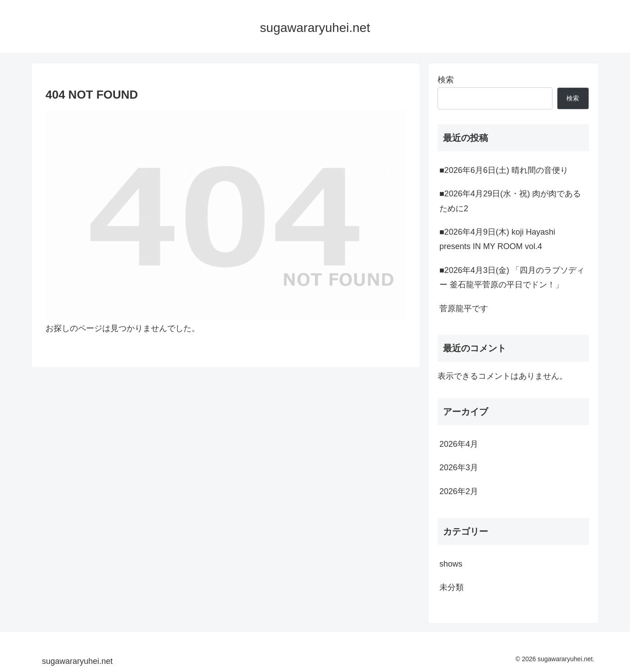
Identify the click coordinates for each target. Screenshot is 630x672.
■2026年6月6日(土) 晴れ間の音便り (504, 170)
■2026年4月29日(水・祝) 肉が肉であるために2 (510, 201)
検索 (446, 80)
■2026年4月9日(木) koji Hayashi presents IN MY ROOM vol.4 (497, 239)
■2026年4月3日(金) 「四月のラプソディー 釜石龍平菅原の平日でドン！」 (512, 277)
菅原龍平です (464, 309)
